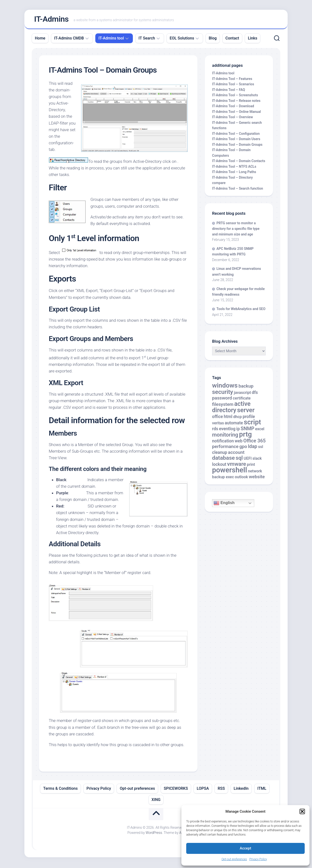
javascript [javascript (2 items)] (242, 394)
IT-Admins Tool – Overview (233, 118)
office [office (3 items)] (217, 418)
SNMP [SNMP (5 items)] (247, 430)
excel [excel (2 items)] (260, 430)
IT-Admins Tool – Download (233, 107)
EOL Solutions (182, 39)
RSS (221, 789)
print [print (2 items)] (251, 465)
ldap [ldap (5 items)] (253, 448)
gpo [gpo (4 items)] (243, 448)
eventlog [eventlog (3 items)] (227, 430)
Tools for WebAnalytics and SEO (241, 310)
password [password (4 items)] (222, 399)
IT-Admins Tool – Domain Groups (237, 146)
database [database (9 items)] (223, 459)
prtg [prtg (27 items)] (245, 435)
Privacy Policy (258, 859)
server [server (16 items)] (246, 411)
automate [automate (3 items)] (234, 424)
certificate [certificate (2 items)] (242, 399)
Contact (232, 39)
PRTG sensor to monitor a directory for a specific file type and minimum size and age (236, 230)
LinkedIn (241, 789)
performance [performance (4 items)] (225, 448)
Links (253, 39)
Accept (245, 848)
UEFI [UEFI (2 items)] (248, 460)
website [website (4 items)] (257, 478)
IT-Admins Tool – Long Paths (234, 173)
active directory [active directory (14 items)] (231, 408)
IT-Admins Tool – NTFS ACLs (234, 167)
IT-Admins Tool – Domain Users (236, 140)
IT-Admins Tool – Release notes (236, 102)
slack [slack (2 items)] (257, 460)
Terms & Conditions (60, 789)
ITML (262, 789)
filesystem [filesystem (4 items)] (223, 405)
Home (40, 39)
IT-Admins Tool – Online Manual (236, 113)
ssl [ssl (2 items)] (261, 448)
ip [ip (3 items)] (238, 430)
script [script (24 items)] (252, 423)
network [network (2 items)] (255, 472)
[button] (302, 811)
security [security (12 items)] (223, 393)
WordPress (154, 834)
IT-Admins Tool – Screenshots (235, 96)
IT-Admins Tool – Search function (238, 189)
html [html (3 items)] (228, 418)
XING (156, 801)
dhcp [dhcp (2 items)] (238, 418)
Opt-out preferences (234, 859)
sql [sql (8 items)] (239, 459)
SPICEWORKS (176, 789)
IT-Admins (51, 20)
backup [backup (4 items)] (246, 387)
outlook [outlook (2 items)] (241, 478)
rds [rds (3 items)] (215, 430)
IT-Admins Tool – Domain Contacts (239, 162)
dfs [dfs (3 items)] (255, 393)
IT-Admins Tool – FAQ (229, 91)
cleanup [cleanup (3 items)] (220, 453)
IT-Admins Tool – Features (232, 80)
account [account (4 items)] (236, 453)
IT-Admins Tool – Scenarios (233, 85)
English (224, 504)
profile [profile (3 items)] (249, 418)
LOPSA (203, 789)
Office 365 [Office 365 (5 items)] (254, 442)
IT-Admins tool (111, 39)
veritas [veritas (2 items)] (218, 424)
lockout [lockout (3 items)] (219, 465)
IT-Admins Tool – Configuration (236, 135)
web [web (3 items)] (239, 442)
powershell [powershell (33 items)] (230, 471)
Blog (213, 39)
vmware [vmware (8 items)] (237, 465)
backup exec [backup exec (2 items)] (223, 478)
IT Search (147, 39)
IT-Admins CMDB (69, 39)
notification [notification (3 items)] (223, 442)
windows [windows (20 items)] (225, 387)
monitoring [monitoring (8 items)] (225, 436)
